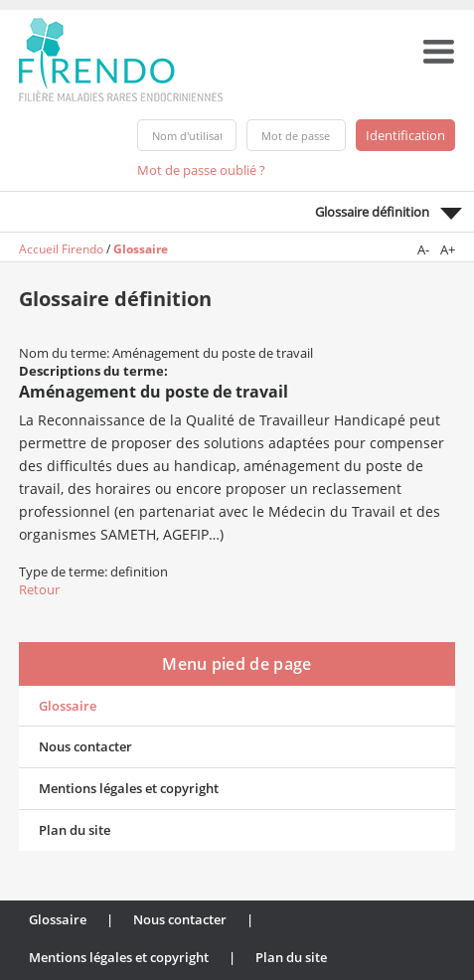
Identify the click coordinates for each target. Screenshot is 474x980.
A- (423, 249)
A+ (448, 249)
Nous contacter (85, 746)
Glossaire (141, 249)
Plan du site (75, 830)
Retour (39, 589)
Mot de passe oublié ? (201, 170)
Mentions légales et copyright (129, 788)
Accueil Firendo (61, 249)
